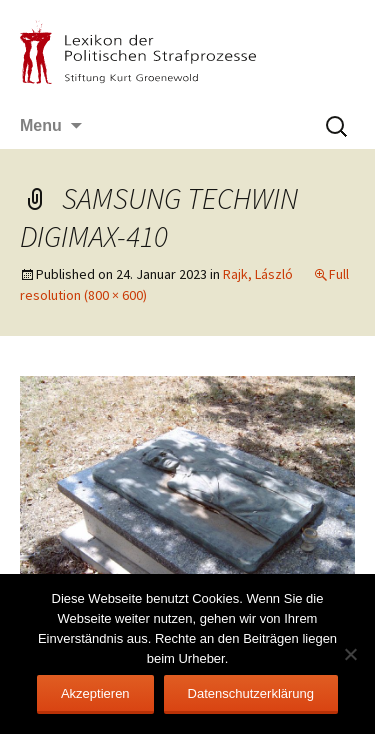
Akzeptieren (95, 693)
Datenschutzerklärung (251, 693)
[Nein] (350, 654)
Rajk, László (258, 274)
